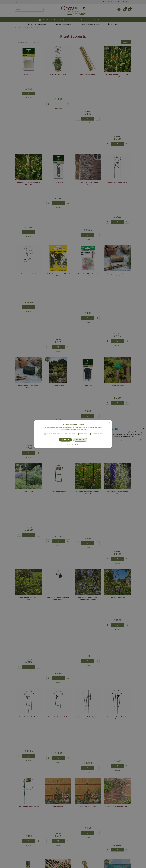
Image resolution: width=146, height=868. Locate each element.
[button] (73, 444)
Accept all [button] (65, 440)
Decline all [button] (80, 440)
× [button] (110, 422)
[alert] (73, 434)
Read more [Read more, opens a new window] (84, 430)
